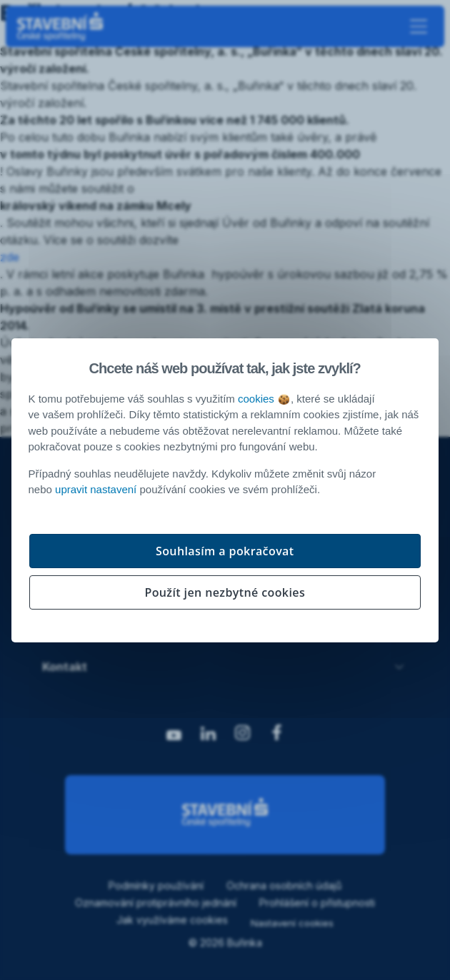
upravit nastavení (96, 489)
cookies (264, 399)
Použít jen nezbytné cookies (225, 592)
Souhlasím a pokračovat (225, 551)
